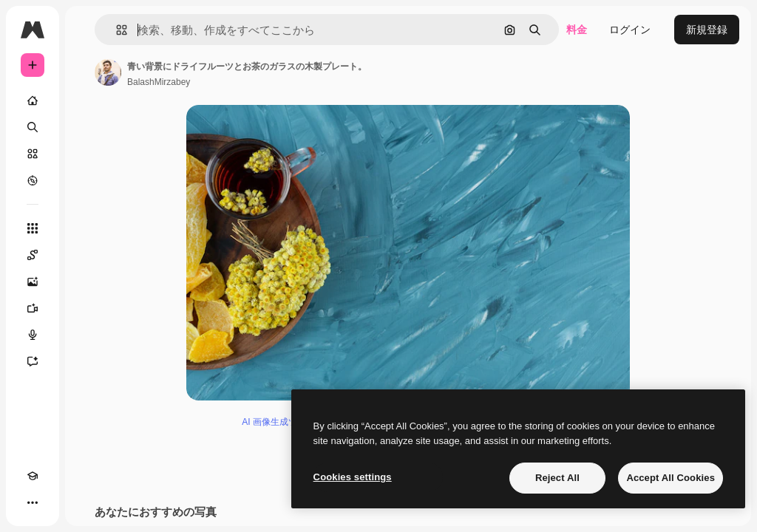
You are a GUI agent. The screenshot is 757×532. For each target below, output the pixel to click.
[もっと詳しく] (33, 180)
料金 (577, 30)
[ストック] (33, 154)
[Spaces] (33, 255)
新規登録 (707, 30)
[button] (116, 30)
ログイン (630, 30)
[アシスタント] (33, 361)
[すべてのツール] (33, 228)
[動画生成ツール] (33, 308)
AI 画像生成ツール (278, 422)
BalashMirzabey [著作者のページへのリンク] (159, 82)
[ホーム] (33, 100)
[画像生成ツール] (33, 282)
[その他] (33, 502)
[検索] (33, 127)
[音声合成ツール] (33, 335)
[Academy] (33, 476)
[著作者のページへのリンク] (108, 72)
